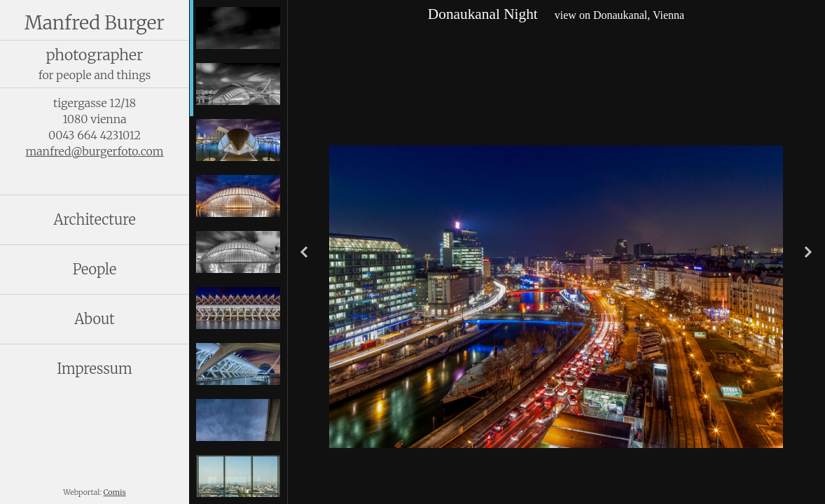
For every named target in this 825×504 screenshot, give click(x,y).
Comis (115, 492)
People (95, 269)
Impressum (95, 369)
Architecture (94, 219)
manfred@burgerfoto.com (94, 151)
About (94, 319)
